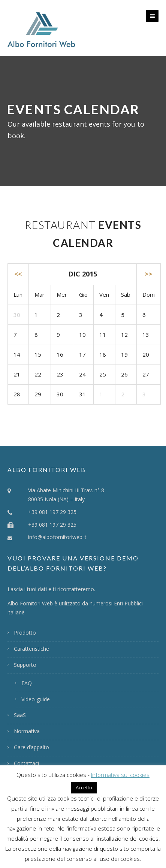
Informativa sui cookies (120, 775)
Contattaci (26, 763)
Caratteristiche (31, 649)
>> (148, 274)
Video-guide (36, 699)
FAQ (27, 683)
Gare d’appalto (31, 747)
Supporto (25, 665)
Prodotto (25, 633)
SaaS (20, 715)
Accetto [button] (84, 787)
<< (18, 274)
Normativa (27, 731)
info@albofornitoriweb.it (57, 537)
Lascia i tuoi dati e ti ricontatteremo (51, 589)
